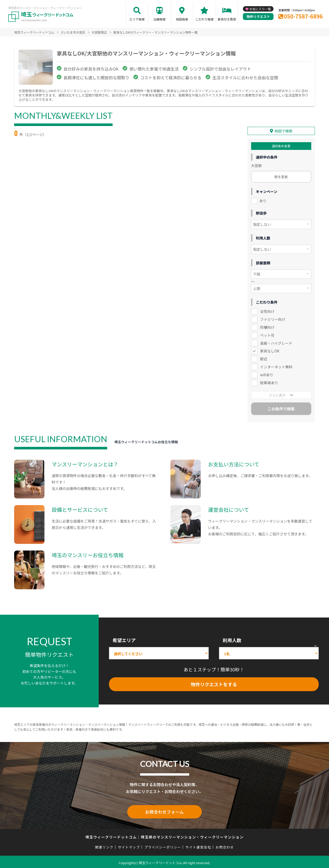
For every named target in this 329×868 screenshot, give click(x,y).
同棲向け (267, 326)
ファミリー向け (273, 319)
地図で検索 (284, 130)
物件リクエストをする (214, 683)
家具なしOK (270, 350)
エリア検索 (137, 19)
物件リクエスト (258, 17)
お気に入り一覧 (260, 9)
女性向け (267, 311)
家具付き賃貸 (227, 19)
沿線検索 (159, 19)
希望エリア (124, 639)
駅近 (264, 358)
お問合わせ (225, 845)
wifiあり (267, 374)
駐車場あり (269, 382)
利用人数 (232, 639)
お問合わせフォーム (164, 811)
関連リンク (104, 845)
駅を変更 (281, 176)
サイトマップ (129, 845)
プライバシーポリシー (163, 845)
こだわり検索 (204, 19)
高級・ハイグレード (276, 342)
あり (263, 200)
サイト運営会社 (198, 845)
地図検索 (182, 19)
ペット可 (267, 334)
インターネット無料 (276, 366)
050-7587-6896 (303, 16)
